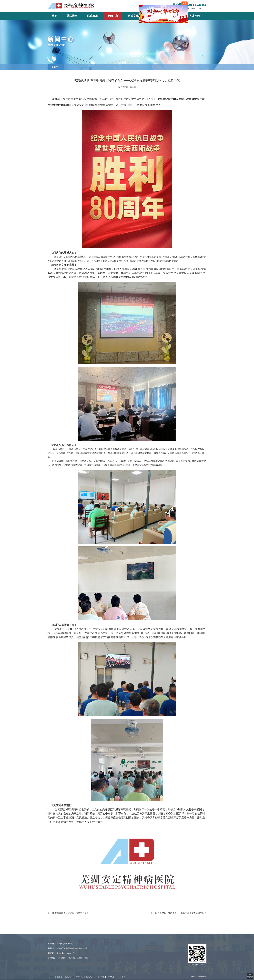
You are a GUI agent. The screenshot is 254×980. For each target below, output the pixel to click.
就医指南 (58, 977)
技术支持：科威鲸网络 (197, 976)
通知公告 (101, 977)
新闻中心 (56, 67)
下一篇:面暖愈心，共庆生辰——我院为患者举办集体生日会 (178, 913)
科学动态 (111, 977)
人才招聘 (122, 977)
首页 (49, 977)
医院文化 (90, 977)
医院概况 (69, 977)
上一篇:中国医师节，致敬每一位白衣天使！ (68, 913)
